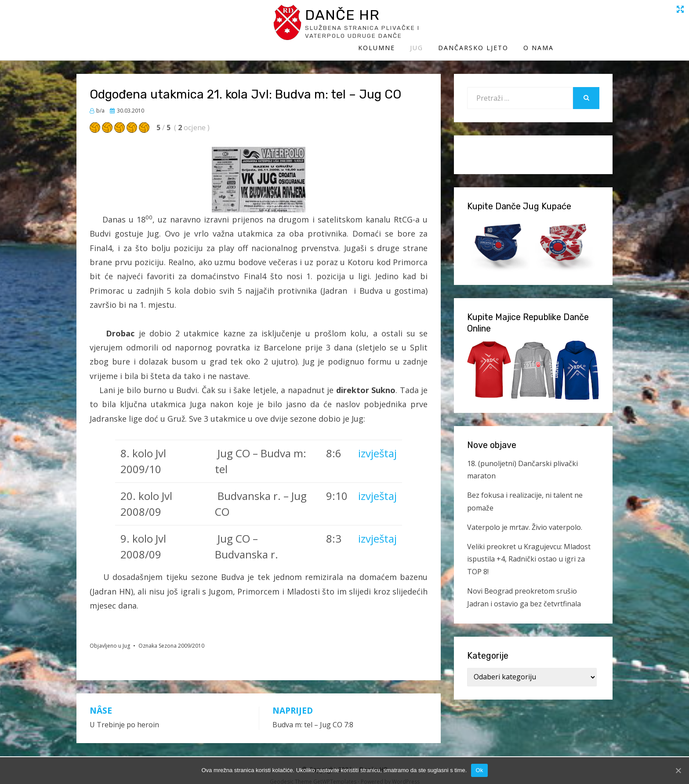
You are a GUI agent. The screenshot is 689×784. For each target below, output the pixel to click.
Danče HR (158, 17)
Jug (475, 25)
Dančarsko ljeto (532, 25)
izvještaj (377, 444)
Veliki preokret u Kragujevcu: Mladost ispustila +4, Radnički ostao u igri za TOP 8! (529, 550)
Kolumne (435, 25)
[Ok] (678, 770)
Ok (479, 770)
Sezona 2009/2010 (181, 636)
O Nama (597, 25)
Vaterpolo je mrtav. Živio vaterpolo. (525, 518)
